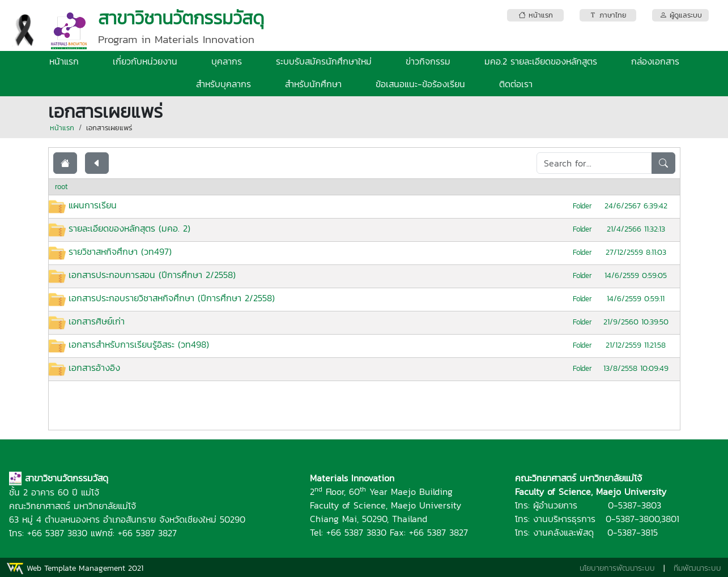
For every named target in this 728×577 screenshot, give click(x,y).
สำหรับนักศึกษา (313, 84)
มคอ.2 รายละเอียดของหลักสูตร (541, 61)
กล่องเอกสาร (655, 61)
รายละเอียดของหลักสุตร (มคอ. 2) (129, 228)
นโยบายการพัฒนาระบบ (617, 568)
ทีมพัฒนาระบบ (697, 568)
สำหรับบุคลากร (223, 84)
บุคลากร (227, 61)
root (61, 187)
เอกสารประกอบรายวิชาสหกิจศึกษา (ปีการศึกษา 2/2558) (172, 298)
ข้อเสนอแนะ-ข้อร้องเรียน (420, 84)
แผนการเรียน (93, 205)
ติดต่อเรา (516, 84)
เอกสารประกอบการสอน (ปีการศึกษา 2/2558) (152, 275)
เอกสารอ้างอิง (94, 367)
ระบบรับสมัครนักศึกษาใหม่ (324, 61)
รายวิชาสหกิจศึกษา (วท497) (120, 251)
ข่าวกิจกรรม (428, 61)
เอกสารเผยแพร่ (109, 128)
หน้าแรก (64, 61)
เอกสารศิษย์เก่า (97, 321)
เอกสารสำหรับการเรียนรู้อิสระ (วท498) (139, 344)
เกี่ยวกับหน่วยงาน (145, 61)
